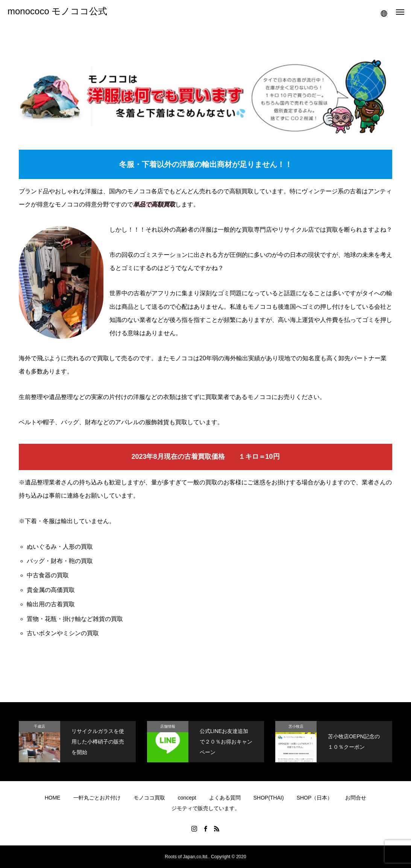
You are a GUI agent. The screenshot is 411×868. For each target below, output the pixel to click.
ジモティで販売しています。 (206, 808)
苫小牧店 (296, 726)
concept (187, 798)
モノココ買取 (149, 798)
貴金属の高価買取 (51, 590)
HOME (53, 798)
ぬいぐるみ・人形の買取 (60, 547)
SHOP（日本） (315, 798)
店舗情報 (168, 726)
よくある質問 (225, 798)
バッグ (70, 422)
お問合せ (356, 798)
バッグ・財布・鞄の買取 (60, 561)
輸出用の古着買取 (51, 604)
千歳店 (39, 726)
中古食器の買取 (48, 575)
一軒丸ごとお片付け (97, 798)
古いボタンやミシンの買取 (63, 633)
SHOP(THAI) (269, 798)
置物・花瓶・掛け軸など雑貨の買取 (75, 619)
